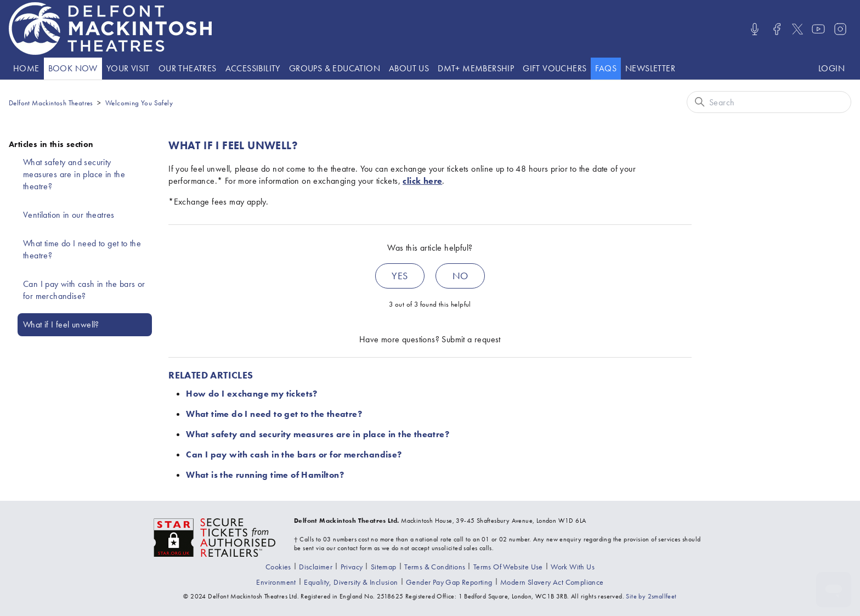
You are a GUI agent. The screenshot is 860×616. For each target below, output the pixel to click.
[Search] (769, 102)
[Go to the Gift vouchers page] (555, 69)
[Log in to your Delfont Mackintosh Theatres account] (831, 69)
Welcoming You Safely (139, 103)
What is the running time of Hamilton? (265, 475)
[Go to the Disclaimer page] (316, 567)
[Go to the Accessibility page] (253, 69)
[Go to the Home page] (26, 69)
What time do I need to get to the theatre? (82, 249)
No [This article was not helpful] (460, 276)
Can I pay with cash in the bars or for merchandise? (84, 290)
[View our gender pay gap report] (449, 582)
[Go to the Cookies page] (278, 567)
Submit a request (471, 339)
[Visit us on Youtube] (818, 29)
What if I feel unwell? (61, 324)
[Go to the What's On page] (73, 69)
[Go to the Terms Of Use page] (508, 567)
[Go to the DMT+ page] (476, 69)
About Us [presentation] (409, 68)
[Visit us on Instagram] (840, 29)
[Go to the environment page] (276, 582)
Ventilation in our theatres (69, 215)
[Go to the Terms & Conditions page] (435, 567)
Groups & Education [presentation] (335, 68)
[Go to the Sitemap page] (384, 567)
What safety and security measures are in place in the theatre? (74, 174)
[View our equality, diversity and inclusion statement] (351, 582)
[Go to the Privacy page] (352, 567)
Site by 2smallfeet (651, 596)
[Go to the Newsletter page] (650, 69)
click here (422, 181)
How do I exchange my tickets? (252, 394)
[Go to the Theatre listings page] (188, 69)
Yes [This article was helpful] (400, 276)
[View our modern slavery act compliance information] (552, 582)
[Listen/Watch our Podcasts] (755, 29)
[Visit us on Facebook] (777, 29)
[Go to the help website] (606, 69)
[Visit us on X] (797, 29)
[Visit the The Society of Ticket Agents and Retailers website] (215, 536)
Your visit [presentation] (128, 68)
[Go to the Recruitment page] (573, 567)
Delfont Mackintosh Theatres (51, 103)
